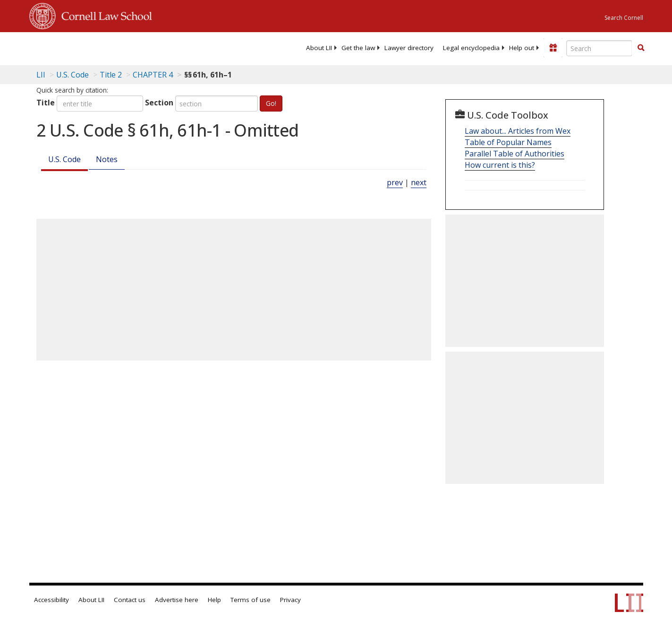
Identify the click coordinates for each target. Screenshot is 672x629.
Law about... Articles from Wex (518, 131)
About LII (319, 48)
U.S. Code (64, 159)
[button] (641, 48)
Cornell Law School (104, 15)
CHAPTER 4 (153, 75)
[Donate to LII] (553, 48)
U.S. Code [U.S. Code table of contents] (72, 75)
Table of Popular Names (508, 142)
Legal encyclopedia (471, 48)
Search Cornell (624, 18)
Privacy (290, 600)
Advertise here (177, 600)
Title (46, 103)
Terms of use (251, 600)
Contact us (130, 600)
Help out (522, 48)
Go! (271, 103)
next (419, 182)
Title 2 (111, 75)
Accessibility (51, 600)
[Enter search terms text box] (599, 48)
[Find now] (641, 48)
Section (159, 103)
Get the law (358, 48)
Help (214, 600)
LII (41, 75)
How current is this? (500, 165)
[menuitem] (319, 48)
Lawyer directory (409, 48)
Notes (107, 159)
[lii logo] (136, 47)
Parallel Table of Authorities (515, 154)
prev (395, 182)
